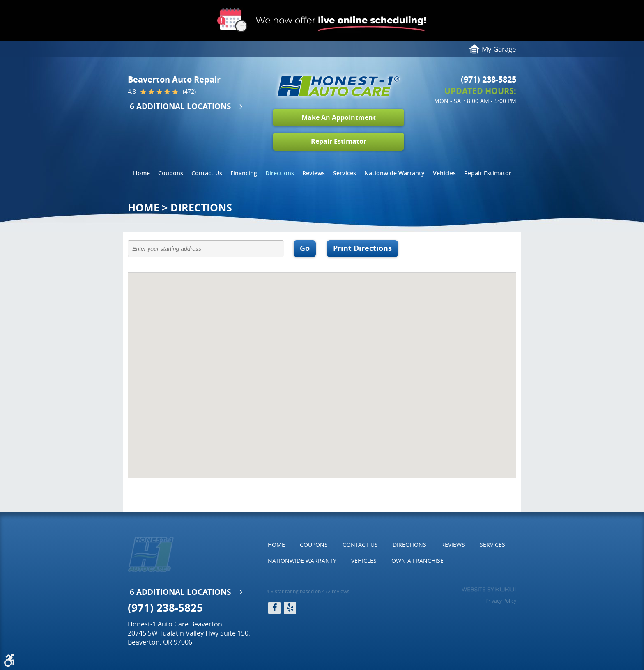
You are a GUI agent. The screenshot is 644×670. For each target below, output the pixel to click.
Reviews (314, 173)
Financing (244, 173)
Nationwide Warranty (394, 173)
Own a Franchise (417, 561)
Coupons (171, 173)
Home (141, 173)
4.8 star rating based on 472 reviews (308, 591)
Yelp (290, 608)
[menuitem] (141, 173)
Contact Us (207, 173)
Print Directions (362, 248)
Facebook (274, 608)
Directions (280, 173)
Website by (489, 590)
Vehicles (444, 173)
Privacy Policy (501, 601)
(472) (189, 92)
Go (305, 248)
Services (345, 173)
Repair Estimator (339, 141)
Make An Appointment (339, 117)
